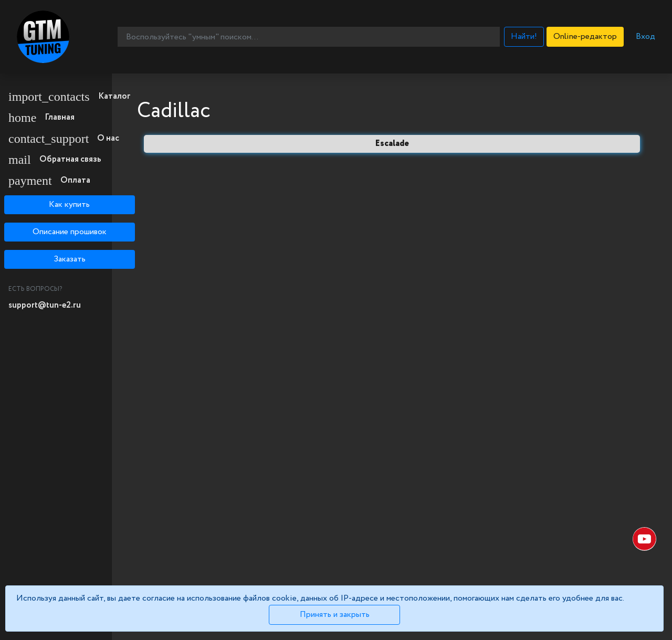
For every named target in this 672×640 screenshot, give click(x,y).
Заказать (70, 259)
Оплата (49, 181)
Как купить (69, 204)
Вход (645, 36)
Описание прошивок (70, 232)
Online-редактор (585, 36)
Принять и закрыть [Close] (335, 615)
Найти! (524, 36)
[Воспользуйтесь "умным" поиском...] (309, 37)
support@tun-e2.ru (45, 305)
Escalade (392, 144)
